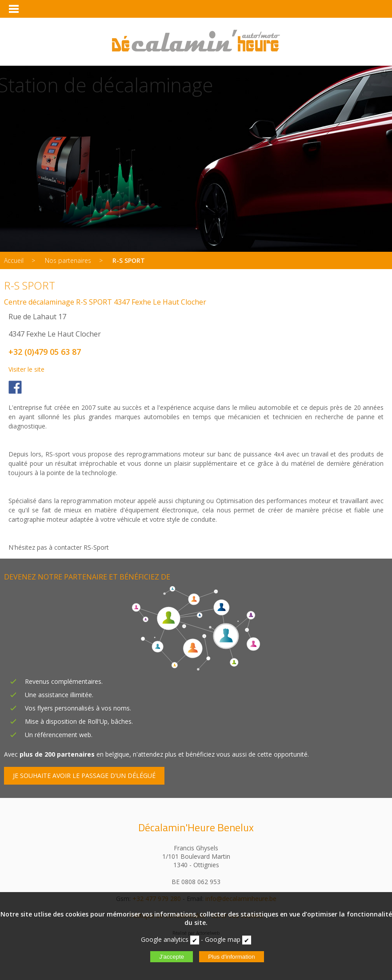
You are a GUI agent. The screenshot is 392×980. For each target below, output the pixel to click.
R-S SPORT (129, 260)
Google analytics (165, 939)
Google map (223, 939)
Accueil (14, 260)
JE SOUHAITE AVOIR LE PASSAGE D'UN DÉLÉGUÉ (84, 776)
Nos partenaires (68, 260)
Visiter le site (26, 369)
